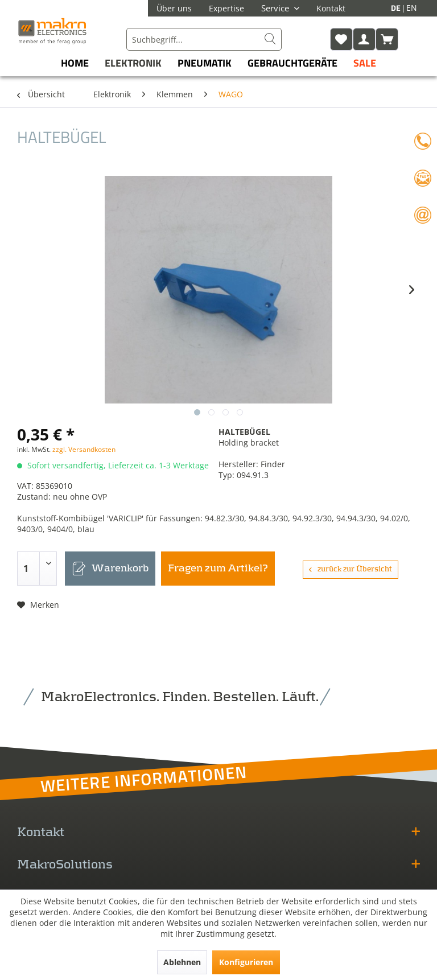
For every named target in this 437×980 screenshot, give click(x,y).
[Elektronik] (133, 63)
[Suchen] (270, 39)
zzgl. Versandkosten (84, 449)
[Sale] (365, 63)
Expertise (226, 8)
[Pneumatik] (205, 63)
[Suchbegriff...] (204, 39)
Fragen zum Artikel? (218, 569)
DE (397, 8)
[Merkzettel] (341, 39)
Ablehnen (182, 962)
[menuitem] (204, 39)
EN (412, 8)
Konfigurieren (246, 962)
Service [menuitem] (276, 8)
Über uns (174, 8)
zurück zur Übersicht (351, 569)
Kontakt (331, 8)
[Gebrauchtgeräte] (292, 63)
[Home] (75, 63)
